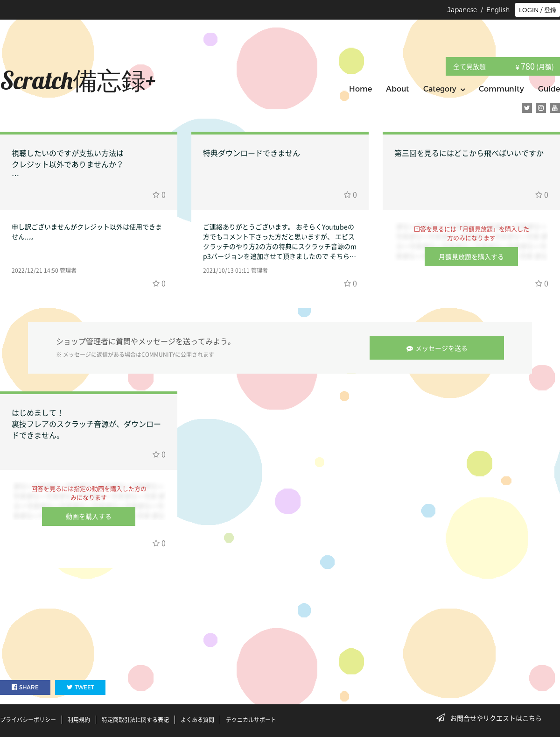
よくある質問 (197, 720)
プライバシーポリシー (28, 720)
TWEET (80, 687)
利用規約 (79, 720)
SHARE (25, 687)
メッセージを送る (437, 348)
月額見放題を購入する (471, 256)
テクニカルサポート (251, 720)
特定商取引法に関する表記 (135, 720)
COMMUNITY (158, 354)
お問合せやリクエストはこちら (492, 718)
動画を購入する (89, 516)
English (498, 10)
